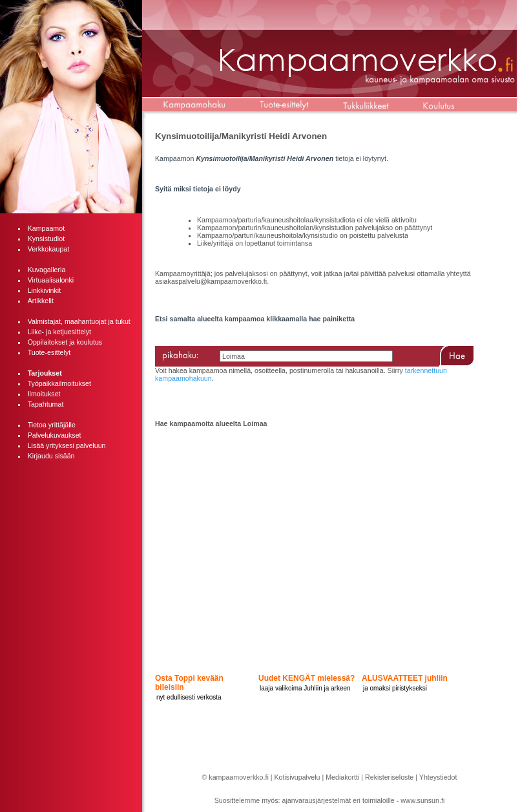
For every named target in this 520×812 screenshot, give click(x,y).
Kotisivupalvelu (297, 777)
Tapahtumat (46, 404)
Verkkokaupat (49, 249)
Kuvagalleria (47, 270)
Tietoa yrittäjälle (52, 425)
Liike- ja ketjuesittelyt (59, 332)
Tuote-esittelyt (49, 352)
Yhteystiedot (438, 777)
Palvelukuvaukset (55, 435)
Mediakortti (342, 777)
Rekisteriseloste (389, 777)
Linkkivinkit (45, 290)
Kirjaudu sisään (51, 456)
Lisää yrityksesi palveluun (67, 445)
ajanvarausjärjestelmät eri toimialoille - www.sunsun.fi (364, 800)
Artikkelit (41, 301)
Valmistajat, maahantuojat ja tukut (79, 321)
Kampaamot (46, 228)
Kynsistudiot (46, 239)
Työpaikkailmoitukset (59, 383)
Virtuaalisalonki (51, 280)
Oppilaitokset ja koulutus (65, 342)
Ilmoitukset (44, 394)
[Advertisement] (71, 534)
